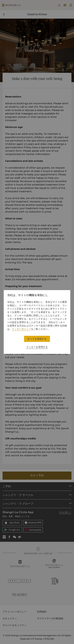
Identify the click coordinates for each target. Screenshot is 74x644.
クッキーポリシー (21, 329)
